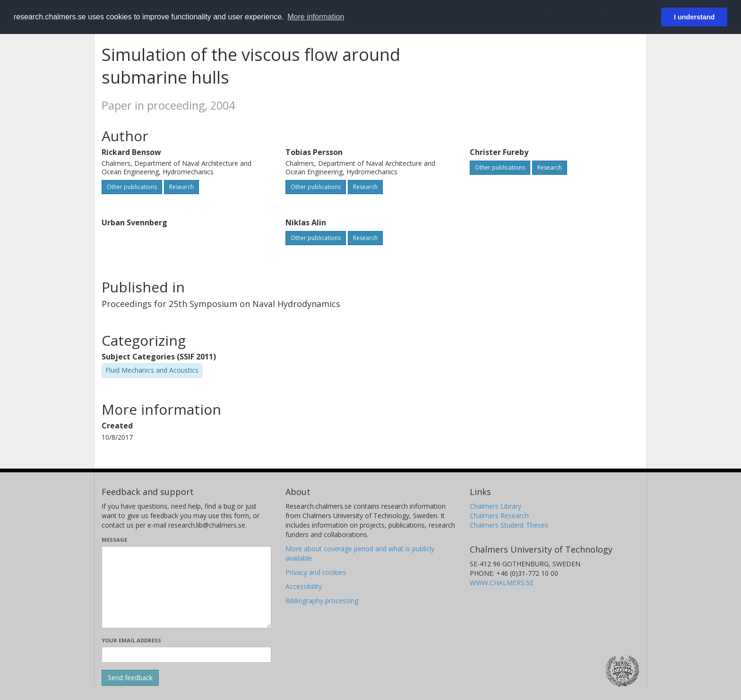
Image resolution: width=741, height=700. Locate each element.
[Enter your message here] (186, 587)
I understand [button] (694, 17)
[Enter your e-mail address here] (186, 655)
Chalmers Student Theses (509, 525)
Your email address (131, 640)
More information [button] (316, 17)
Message (114, 540)
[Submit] (130, 678)
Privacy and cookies (316, 572)
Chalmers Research (499, 516)
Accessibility (304, 586)
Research (181, 187)
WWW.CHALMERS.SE (502, 583)
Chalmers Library (495, 506)
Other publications (132, 187)
